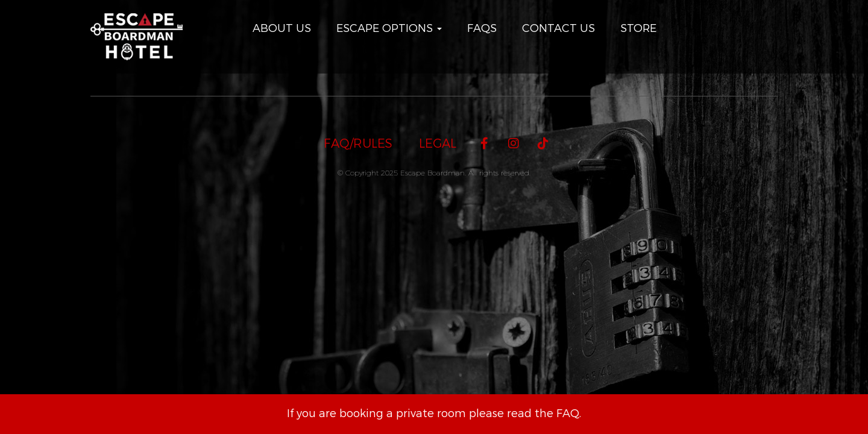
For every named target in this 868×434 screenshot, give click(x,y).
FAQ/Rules (358, 144)
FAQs (482, 28)
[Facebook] (484, 144)
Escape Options (389, 28)
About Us (282, 28)
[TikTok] (543, 144)
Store (638, 28)
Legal (438, 144)
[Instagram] (514, 144)
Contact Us (558, 28)
